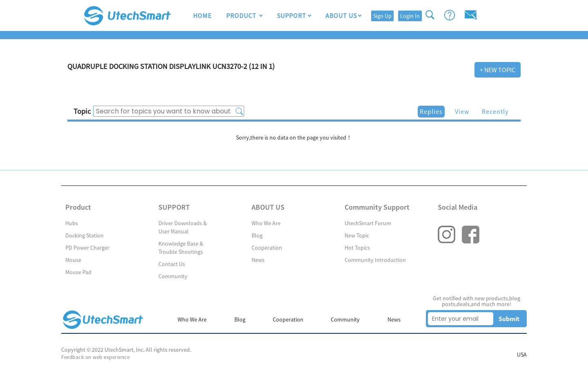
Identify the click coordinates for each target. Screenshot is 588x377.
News (258, 260)
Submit (509, 319)
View (462, 111)
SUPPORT (292, 16)
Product (242, 16)
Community (173, 276)
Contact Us (172, 264)
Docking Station (85, 235)
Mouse (73, 260)
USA (522, 355)
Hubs (72, 223)
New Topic (357, 235)
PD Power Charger (87, 248)
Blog (257, 235)
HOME (202, 16)
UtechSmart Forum (368, 223)
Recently (495, 111)
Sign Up (382, 16)
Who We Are (266, 223)
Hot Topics (357, 248)
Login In (410, 16)
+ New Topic (498, 70)
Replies (431, 111)
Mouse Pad (78, 272)
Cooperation (267, 248)
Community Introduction (375, 260)
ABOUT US (341, 16)
